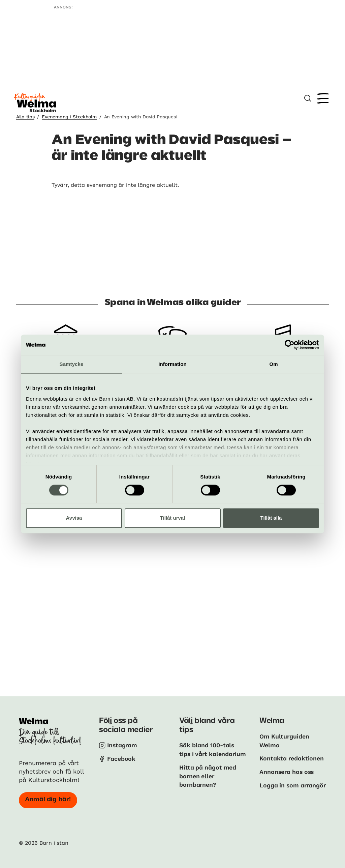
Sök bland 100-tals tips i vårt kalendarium (207, 754)
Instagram (123, 745)
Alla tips (25, 117)
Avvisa (74, 518)
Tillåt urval (173, 518)
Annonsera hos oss (288, 771)
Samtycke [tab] (72, 364)
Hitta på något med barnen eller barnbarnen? (208, 784)
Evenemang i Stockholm (69, 117)
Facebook (121, 758)
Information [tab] (172, 364)
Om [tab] (273, 364)
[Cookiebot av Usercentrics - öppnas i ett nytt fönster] (290, 345)
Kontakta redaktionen (292, 758)
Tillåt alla (271, 518)
